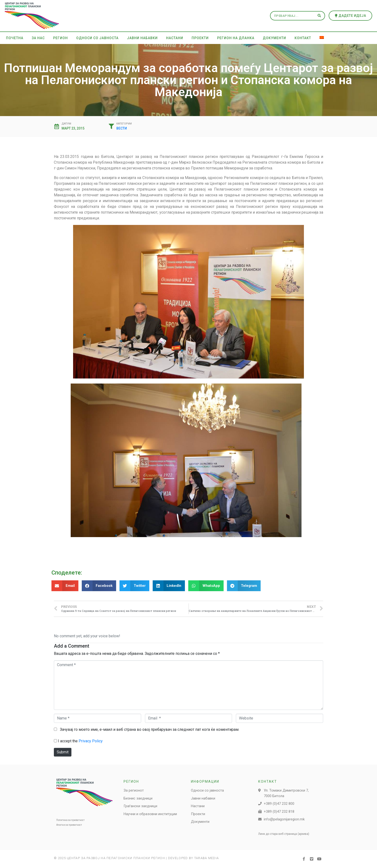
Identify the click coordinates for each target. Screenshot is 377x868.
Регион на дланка (236, 38)
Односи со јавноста (97, 38)
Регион (60, 38)
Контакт (303, 38)
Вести (122, 128)
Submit (63, 752)
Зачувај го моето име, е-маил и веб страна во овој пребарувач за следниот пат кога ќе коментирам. (150, 729)
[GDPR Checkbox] (55, 741)
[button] (351, 16)
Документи (274, 38)
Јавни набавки (142, 38)
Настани (175, 38)
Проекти (200, 38)
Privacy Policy (91, 741)
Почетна (15, 38)
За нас (38, 38)
